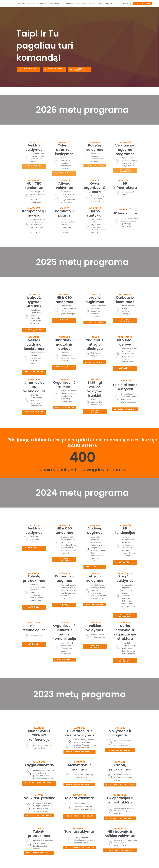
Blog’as (100, 3)
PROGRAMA (55, 3)
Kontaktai (110, 3)
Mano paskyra (123, 3)
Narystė (31, 3)
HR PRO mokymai (72, 3)
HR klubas (21, 3)
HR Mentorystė (88, 3)
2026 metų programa (82, 110)
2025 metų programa (82, 262)
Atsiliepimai (42, 3)
